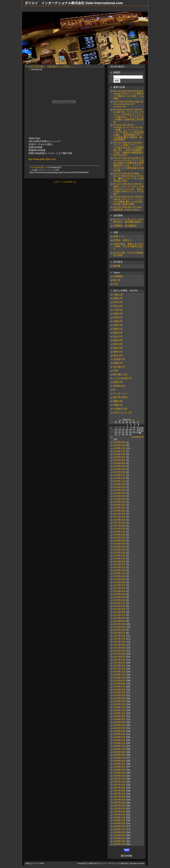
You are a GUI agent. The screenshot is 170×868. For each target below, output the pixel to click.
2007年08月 (119, 791)
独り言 (117, 280)
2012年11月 (119, 603)
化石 (116, 284)
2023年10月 (119, 505)
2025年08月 (119, 460)
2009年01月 (119, 740)
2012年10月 (119, 606)
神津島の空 (119, 386)
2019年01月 (119, 520)
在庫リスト (119, 236)
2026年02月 (119, 442)
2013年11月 (119, 573)
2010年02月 (119, 701)
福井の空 (118, 348)
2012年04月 (119, 624)
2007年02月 (119, 809)
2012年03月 (119, 627)
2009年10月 (119, 713)
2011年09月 (119, 645)
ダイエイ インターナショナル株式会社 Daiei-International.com (74, 3)
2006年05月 (119, 835)
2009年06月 (119, 725)
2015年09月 (119, 541)
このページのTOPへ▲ (65, 182)
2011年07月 (119, 651)
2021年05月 (119, 517)
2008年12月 (119, 743)
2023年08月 (119, 511)
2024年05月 (119, 493)
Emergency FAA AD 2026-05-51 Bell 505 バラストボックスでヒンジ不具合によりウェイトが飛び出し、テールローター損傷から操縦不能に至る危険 (129, 116)
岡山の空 (118, 306)
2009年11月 (119, 710)
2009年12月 (119, 707)
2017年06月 (119, 526)
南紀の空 (118, 340)
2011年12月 (119, 636)
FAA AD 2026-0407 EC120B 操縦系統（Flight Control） (127, 208)
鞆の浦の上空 (120, 374)
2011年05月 (119, 657)
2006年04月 (119, 838)
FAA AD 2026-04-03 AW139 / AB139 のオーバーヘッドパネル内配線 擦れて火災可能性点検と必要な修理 (128, 200)
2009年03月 (119, 734)
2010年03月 (119, 698)
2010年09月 (119, 681)
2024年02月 (119, 499)
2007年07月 (119, 794)
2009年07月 (119, 722)
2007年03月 (119, 806)
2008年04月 (119, 767)
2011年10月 (119, 642)
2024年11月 (119, 481)
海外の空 (118, 352)
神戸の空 (118, 302)
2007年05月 (119, 800)
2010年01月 (119, 704)
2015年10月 (119, 538)
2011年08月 (119, 648)
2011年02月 (119, 666)
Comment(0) (39, 167)
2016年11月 (119, 532)
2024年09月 (119, 487)
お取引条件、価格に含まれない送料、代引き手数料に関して (128, 246)
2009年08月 (119, 719)
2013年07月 (119, 585)
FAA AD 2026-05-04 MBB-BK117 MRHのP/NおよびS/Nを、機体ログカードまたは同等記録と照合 (128, 177)
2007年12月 (119, 779)
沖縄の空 (118, 405)
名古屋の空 (119, 367)
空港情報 (119, 276)
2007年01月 (119, 812)
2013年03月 (119, 594)
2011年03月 (119, 663)
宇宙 (116, 371)
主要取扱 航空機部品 (125, 226)
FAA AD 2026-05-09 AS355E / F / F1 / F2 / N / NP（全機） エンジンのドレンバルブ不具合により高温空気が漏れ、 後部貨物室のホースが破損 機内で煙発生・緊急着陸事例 (128, 132)
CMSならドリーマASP (35, 863)
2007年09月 (119, 788)
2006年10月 (119, 820)
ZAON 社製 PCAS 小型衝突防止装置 (128, 254)
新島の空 (118, 329)
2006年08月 (119, 826)
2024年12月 (119, 478)
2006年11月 (119, 818)
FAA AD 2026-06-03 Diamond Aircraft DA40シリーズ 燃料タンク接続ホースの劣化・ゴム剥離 (129, 95)
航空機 (117, 266)
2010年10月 (119, 678)
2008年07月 (119, 758)
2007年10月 (119, 785)
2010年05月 (119, 692)
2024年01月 (119, 502)
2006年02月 (119, 844)
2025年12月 (119, 448)
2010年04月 (119, 695)
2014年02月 (119, 570)
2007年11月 (119, 782)
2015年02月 (119, 550)
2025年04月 (119, 466)
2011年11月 (119, 639)
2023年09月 (119, 508)
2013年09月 (119, 579)
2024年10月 (119, 484)
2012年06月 (119, 618)
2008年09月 (119, 752)
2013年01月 (119, 600)
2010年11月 (119, 675)
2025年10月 (119, 454)
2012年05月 (119, 621)
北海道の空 (119, 359)
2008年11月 (119, 746)
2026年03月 (138, 437)
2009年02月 (119, 737)
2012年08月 (119, 612)
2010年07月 (119, 687)
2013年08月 (119, 582)
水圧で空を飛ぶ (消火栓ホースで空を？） (51, 67)
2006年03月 (119, 841)
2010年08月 (119, 684)
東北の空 (118, 356)
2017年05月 (119, 529)
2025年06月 (119, 463)
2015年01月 (119, 553)
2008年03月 (119, 770)
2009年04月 (119, 731)
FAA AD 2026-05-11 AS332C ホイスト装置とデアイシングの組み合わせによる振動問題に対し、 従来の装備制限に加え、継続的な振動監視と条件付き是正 (128, 149)
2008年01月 (119, 776)
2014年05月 (119, 567)
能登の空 (118, 333)
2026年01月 (119, 445)
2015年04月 (119, 547)
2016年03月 (119, 535)
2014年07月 (119, 564)
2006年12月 (119, 815)
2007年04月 (119, 803)
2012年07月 (119, 615)
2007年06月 (119, 797)
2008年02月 (119, 773)
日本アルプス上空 (123, 413)
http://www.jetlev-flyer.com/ (42, 159)
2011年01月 (119, 669)
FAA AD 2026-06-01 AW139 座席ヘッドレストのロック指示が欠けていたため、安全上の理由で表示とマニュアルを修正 (128, 189)
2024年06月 (119, 490)
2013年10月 (119, 576)
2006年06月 (119, 832)
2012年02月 (119, 630)
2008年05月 (119, 764)
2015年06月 (119, 544)
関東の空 (118, 363)
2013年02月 (119, 597)
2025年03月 (119, 469)
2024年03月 (119, 496)
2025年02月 (119, 472)
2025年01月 (119, 475)
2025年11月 (119, 451)
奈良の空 (118, 314)
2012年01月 (119, 633)
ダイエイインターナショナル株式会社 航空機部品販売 (128, 221)
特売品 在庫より (123, 240)
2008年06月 (119, 761)
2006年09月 (119, 823)
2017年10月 (119, 523)
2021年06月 (119, 514)
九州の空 (118, 310)
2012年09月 (119, 609)
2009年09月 (119, 716)
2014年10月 (119, 559)
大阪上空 (118, 295)
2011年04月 (119, 660)
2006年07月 (119, 829)
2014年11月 (119, 556)
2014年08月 (119, 562)
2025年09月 (119, 457)
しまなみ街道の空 (123, 378)
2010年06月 (119, 690)
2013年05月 (119, 588)
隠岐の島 (118, 401)
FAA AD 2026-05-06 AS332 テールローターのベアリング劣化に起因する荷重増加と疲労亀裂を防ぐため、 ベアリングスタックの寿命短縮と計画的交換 (128, 164)
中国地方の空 (120, 409)
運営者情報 (127, 856)
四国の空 (118, 298)
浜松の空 (118, 325)
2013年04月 (119, 591)
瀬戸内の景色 (120, 397)
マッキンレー (120, 394)
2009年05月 (119, 728)
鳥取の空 (118, 382)
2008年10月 (119, 749)
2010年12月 (119, 672)
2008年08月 (119, 755)
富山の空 (118, 337)
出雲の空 (118, 317)
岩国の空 (118, 321)
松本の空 (118, 344)
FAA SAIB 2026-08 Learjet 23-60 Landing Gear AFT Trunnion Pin (128, 104)
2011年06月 (119, 654)
